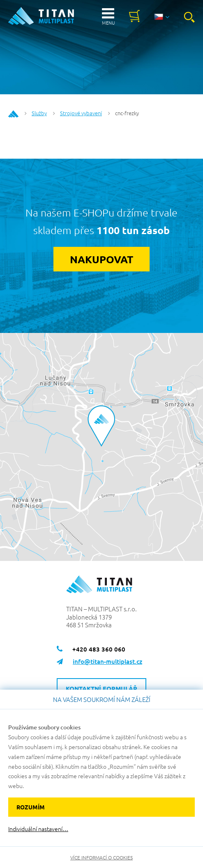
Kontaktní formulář (101, 688)
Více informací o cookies (101, 857)
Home (13, 114)
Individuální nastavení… (38, 829)
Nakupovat (101, 259)
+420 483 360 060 (99, 649)
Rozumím (31, 807)
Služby (39, 113)
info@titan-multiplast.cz (107, 661)
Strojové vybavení (81, 113)
